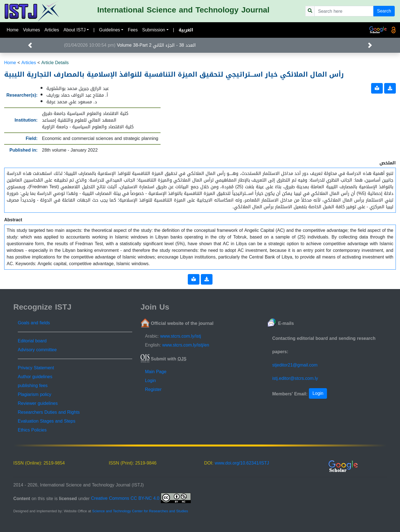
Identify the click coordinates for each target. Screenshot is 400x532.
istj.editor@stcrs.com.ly (295, 378)
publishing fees (33, 386)
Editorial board (32, 341)
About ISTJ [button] (75, 30)
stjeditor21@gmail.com (295, 365)
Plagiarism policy (35, 394)
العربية (186, 30)
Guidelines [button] (109, 30)
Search (384, 11)
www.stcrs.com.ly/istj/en (186, 345)
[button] (30, 45)
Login (150, 381)
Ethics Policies (32, 430)
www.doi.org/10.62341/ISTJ (242, 463)
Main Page (156, 372)
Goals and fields (34, 323)
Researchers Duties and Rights (49, 412)
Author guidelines (35, 377)
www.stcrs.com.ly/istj (181, 336)
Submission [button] (154, 30)
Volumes (32, 30)
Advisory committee (37, 350)
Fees (133, 30)
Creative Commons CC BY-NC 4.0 (141, 498)
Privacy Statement (36, 368)
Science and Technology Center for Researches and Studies (140, 511)
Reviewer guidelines (38, 403)
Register (153, 389)
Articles (52, 30)
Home (13, 30)
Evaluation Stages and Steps (47, 421)
